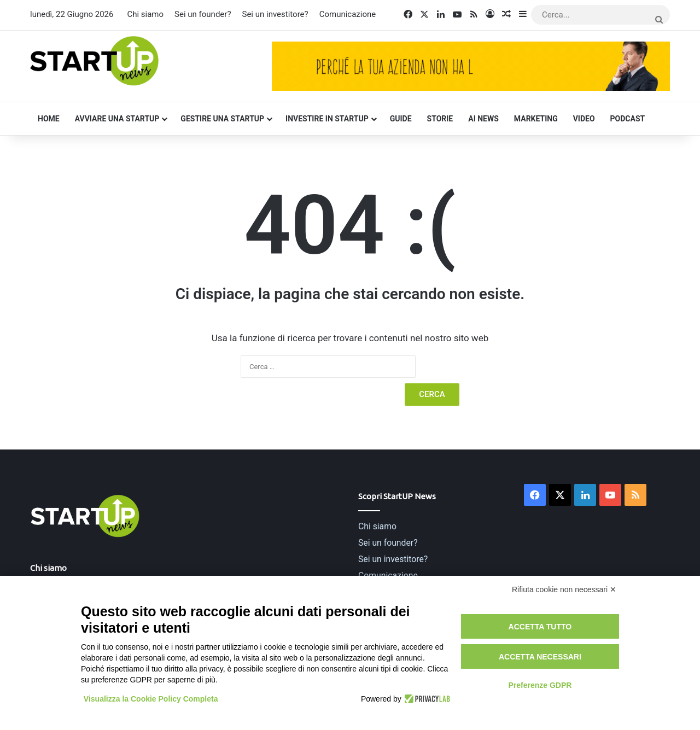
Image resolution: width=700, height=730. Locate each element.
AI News (483, 119)
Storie (440, 119)
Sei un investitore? (275, 14)
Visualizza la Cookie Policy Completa (151, 699)
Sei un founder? (203, 14)
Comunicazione (348, 14)
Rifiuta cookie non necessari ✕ (564, 589)
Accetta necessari (540, 657)
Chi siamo (145, 14)
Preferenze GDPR (540, 685)
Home (49, 119)
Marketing (536, 119)
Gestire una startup (222, 119)
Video (584, 119)
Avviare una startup (117, 119)
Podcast (628, 119)
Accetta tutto (540, 627)
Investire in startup (327, 119)
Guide (401, 119)
